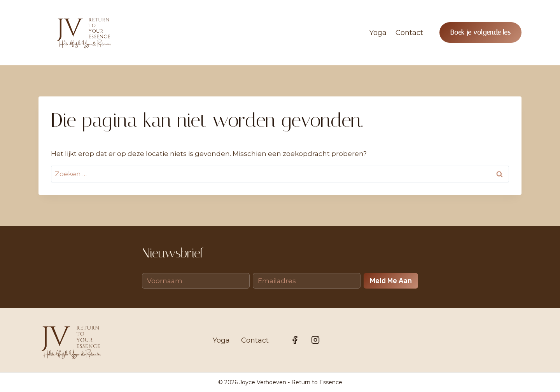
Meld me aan (391, 281)
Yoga (378, 33)
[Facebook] (295, 340)
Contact (409, 33)
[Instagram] (315, 340)
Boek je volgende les (480, 32)
